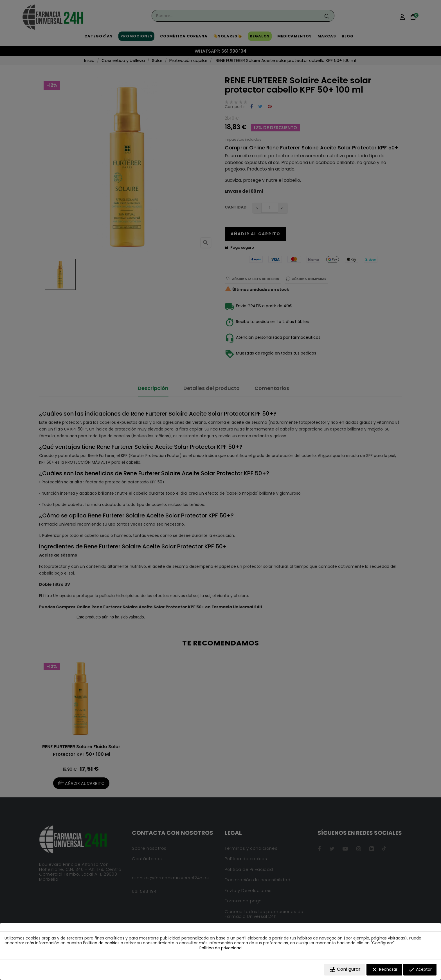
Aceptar (420, 970)
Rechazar (384, 970)
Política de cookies (101, 943)
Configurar (345, 969)
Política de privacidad (220, 948)
